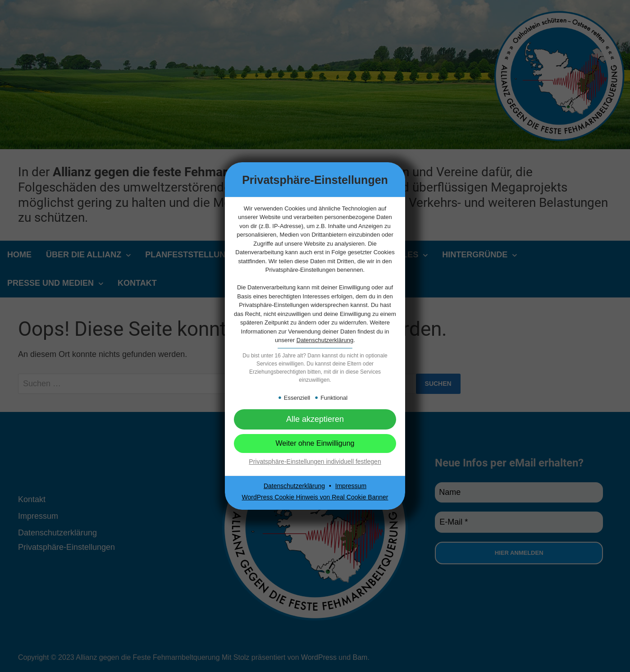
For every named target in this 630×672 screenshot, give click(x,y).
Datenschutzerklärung (325, 340)
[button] (315, 419)
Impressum (351, 486)
